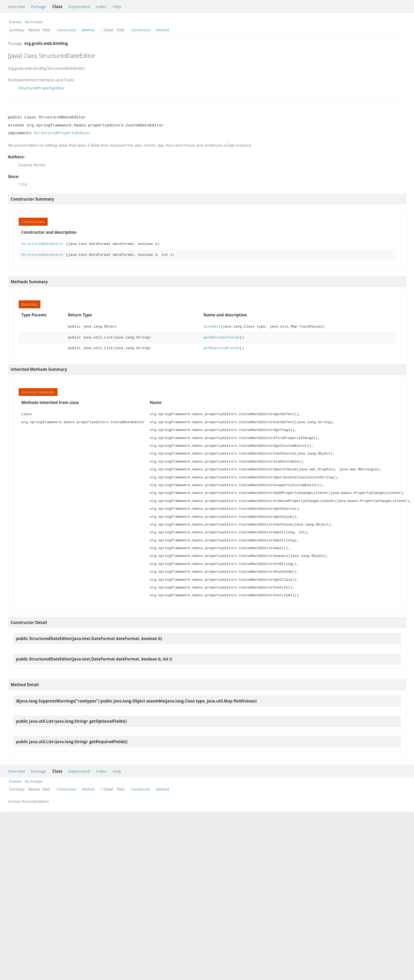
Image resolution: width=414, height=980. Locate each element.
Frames (15, 22)
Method (88, 30)
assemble (212, 327)
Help (117, 6)
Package (39, 6)
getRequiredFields (222, 348)
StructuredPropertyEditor (41, 88)
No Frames (34, 22)
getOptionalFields (222, 338)
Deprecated (79, 6)
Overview (16, 6)
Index (101, 6)
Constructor (67, 30)
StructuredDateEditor (43, 244)
